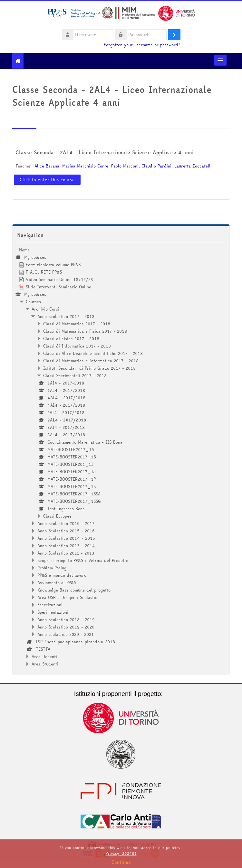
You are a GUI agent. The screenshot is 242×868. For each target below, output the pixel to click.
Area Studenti (45, 664)
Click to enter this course (47, 180)
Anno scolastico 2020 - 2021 (66, 634)
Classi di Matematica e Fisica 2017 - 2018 (85, 331)
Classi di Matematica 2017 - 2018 (77, 324)
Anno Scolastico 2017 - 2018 (66, 316)
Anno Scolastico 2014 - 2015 (66, 538)
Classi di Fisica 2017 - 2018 (71, 339)
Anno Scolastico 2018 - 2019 (66, 619)
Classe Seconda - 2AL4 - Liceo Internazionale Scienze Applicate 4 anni (105, 152)
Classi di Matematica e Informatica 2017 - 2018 (91, 361)
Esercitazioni (50, 605)
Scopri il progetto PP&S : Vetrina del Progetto (83, 560)
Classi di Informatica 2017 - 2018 (77, 346)
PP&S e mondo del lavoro (62, 575)
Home (24, 250)
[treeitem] (121, 457)
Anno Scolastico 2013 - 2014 (66, 546)
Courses (33, 302)
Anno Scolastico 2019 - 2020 (66, 627)
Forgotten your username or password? (142, 45)
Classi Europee (57, 516)
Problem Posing (52, 568)
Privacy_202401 (121, 853)
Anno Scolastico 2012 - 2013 (66, 553)
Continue (121, 862)
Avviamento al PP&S (57, 583)
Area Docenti (44, 656)
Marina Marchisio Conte (85, 166)
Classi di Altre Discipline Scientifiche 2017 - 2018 (93, 353)
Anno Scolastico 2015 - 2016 (66, 531)
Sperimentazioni (53, 612)
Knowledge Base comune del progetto (74, 590)
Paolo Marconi (125, 166)
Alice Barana (47, 166)
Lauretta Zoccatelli (193, 166)
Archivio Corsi (45, 309)
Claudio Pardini (156, 166)
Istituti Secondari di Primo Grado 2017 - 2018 (89, 368)
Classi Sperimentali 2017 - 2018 (75, 375)
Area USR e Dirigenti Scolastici (68, 597)
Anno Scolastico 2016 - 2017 (66, 523)
